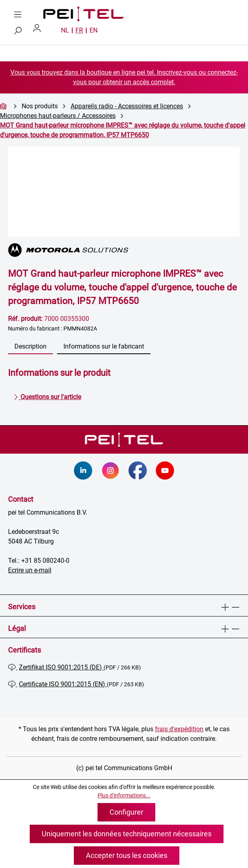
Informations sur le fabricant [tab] (104, 346)
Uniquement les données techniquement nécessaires (127, 834)
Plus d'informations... (124, 795)
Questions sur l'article (47, 395)
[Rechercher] (18, 30)
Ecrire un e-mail (30, 570)
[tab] (30, 347)
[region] (124, 192)
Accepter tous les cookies (127, 855)
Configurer (126, 812)
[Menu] (18, 14)
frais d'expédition (179, 729)
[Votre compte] (40, 30)
